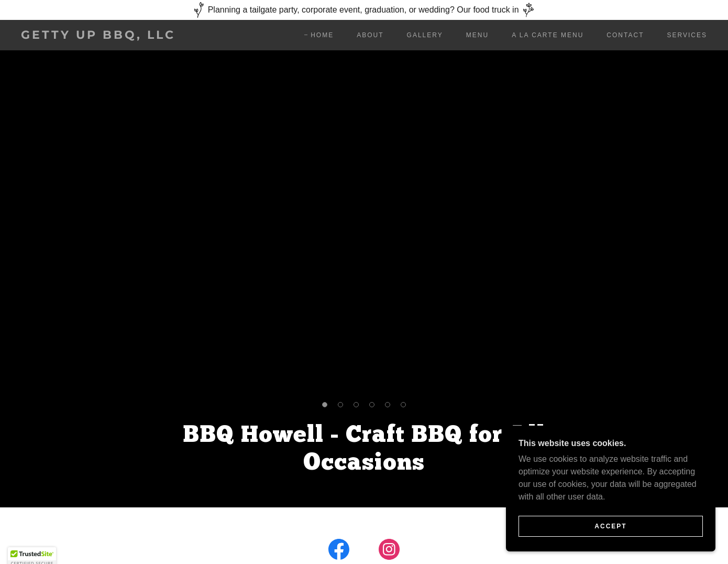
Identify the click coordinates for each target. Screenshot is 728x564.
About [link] (370, 35)
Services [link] (687, 35)
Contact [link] (625, 35)
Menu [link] (477, 35)
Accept (610, 526)
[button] (325, 405)
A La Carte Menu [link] (548, 35)
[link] (115, 36)
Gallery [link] (425, 35)
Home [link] (322, 35)
